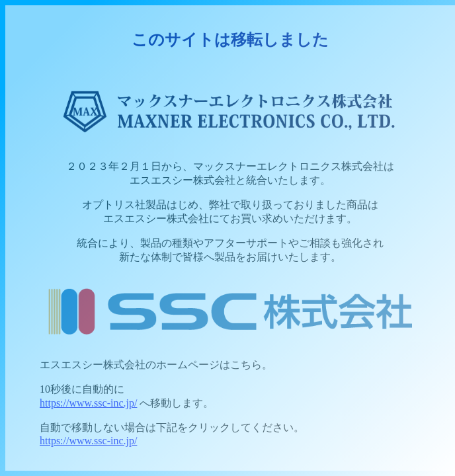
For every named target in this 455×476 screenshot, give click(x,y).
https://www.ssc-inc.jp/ (88, 403)
